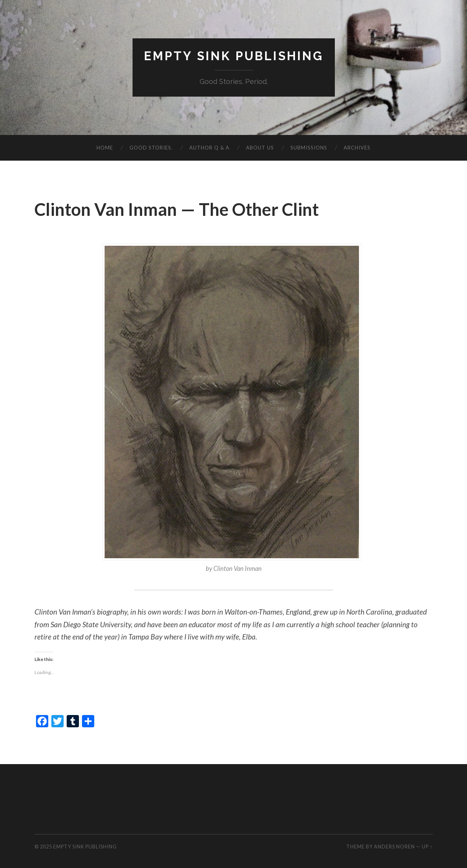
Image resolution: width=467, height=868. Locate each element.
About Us (260, 148)
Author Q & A (209, 148)
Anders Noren (394, 847)
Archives (357, 148)
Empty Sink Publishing (234, 56)
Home (105, 148)
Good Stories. (151, 148)
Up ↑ (427, 847)
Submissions (309, 148)
